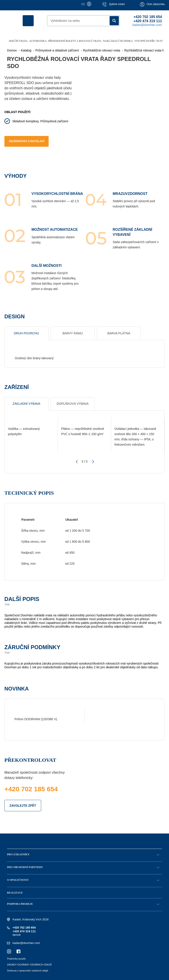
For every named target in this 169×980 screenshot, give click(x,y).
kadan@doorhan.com (26, 943)
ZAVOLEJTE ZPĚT (23, 806)
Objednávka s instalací (27, 141)
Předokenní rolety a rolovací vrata (75, 41)
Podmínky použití (16, 959)
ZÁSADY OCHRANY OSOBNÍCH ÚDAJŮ (29, 965)
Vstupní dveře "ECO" (149, 41)
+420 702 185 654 (148, 17)
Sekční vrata (18, 41)
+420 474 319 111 (148, 21)
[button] (76, 462)
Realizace (15, 893)
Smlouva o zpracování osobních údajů (28, 971)
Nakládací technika (118, 41)
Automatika (38, 41)
